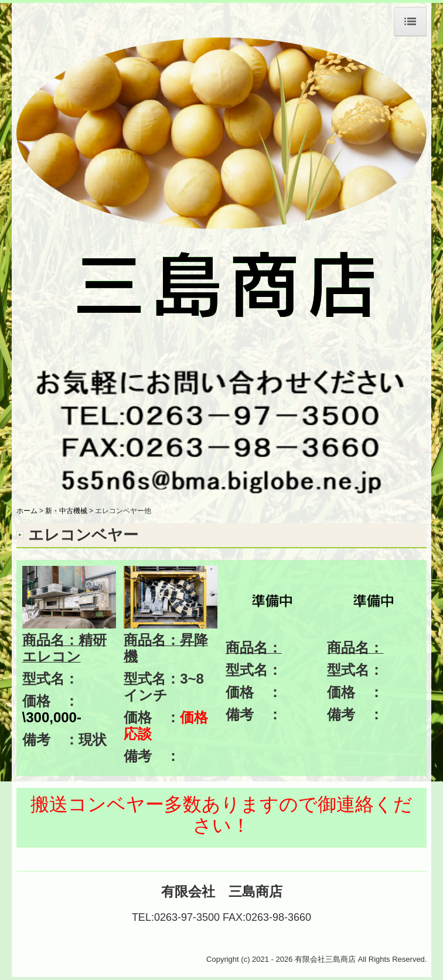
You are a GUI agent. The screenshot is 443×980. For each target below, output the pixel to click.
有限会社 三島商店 (222, 892)
